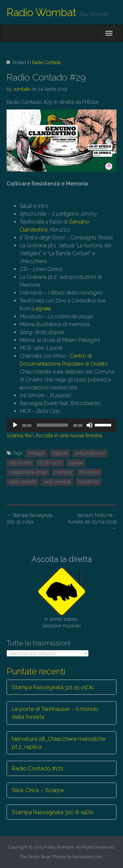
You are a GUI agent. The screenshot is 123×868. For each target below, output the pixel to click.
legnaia (76, 463)
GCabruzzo (50, 463)
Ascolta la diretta (62, 559)
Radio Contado (47, 62)
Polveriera (89, 472)
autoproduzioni (90, 453)
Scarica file (19, 435)
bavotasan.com (88, 857)
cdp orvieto (20, 463)
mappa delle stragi (28, 472)
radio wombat (57, 482)
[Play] (15, 425)
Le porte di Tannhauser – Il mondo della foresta (55, 713)
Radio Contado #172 (38, 768)
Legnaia (42, 309)
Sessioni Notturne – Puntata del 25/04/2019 (92, 522)
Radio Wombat (41, 12)
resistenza (88, 482)
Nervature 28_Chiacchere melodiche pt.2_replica (59, 743)
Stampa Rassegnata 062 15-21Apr (30, 518)
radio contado (23, 482)
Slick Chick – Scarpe (38, 790)
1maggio (36, 453)
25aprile (60, 453)
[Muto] (90, 425)
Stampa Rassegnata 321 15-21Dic (53, 687)
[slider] (52, 425)
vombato (22, 89)
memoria (63, 472)
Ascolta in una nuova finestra (69, 435)
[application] (61, 425)
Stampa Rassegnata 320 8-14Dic (53, 812)
